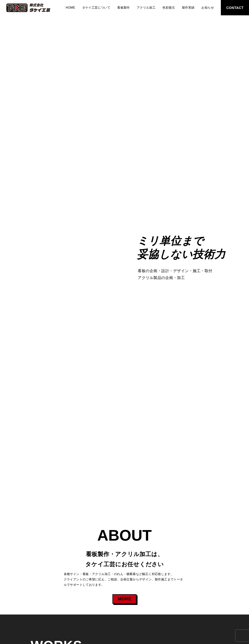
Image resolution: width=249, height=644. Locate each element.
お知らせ (208, 8)
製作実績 (188, 8)
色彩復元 (169, 8)
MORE (124, 599)
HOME (70, 8)
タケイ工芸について (96, 8)
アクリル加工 (146, 8)
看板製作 (124, 8)
